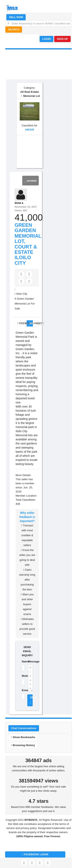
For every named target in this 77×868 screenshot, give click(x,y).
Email (22, 690)
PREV (19, 323)
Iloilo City (22, 294)
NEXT (37, 323)
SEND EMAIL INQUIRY (27, 651)
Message (30, 661)
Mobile (22, 676)
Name (22, 661)
